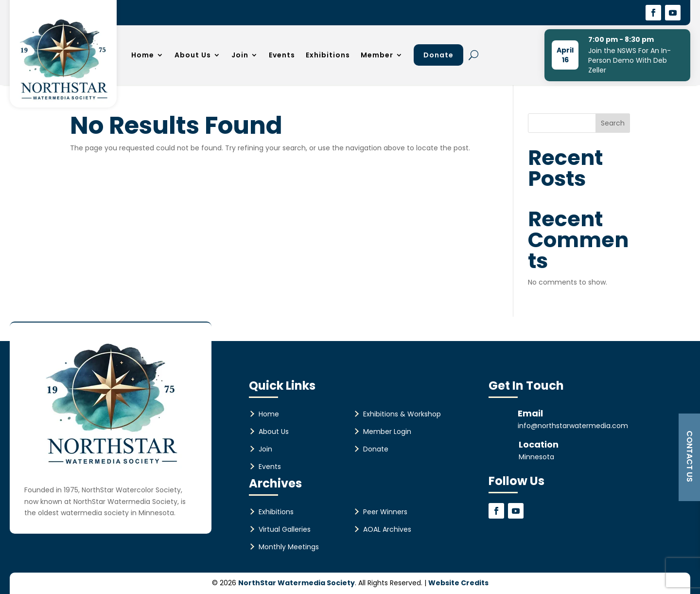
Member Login (387, 432)
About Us (193, 55)
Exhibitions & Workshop (402, 414)
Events (282, 55)
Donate (438, 55)
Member (377, 55)
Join (240, 55)
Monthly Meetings (289, 547)
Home (143, 55)
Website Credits (458, 583)
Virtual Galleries (285, 529)
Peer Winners (385, 512)
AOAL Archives (387, 529)
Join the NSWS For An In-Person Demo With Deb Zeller (630, 60)
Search (613, 123)
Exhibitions (328, 55)
